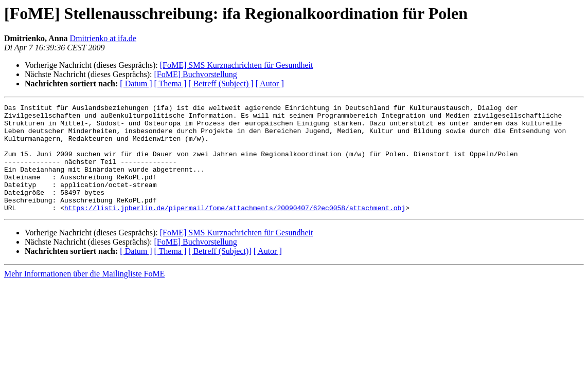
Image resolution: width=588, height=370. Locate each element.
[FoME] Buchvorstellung (195, 74)
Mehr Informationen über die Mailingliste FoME (84, 295)
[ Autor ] (270, 84)
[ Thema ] (171, 84)
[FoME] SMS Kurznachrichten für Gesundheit (237, 65)
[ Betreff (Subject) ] (221, 84)
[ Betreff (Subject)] (220, 273)
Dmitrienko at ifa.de (103, 38)
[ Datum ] (136, 84)
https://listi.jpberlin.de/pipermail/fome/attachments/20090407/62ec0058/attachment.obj (235, 229)
